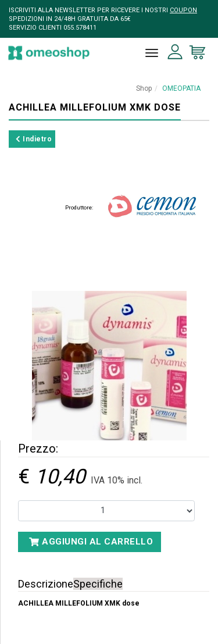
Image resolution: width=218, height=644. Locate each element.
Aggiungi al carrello (91, 542)
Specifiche (98, 584)
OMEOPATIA (181, 88)
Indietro (34, 139)
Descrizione (46, 584)
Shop (144, 88)
